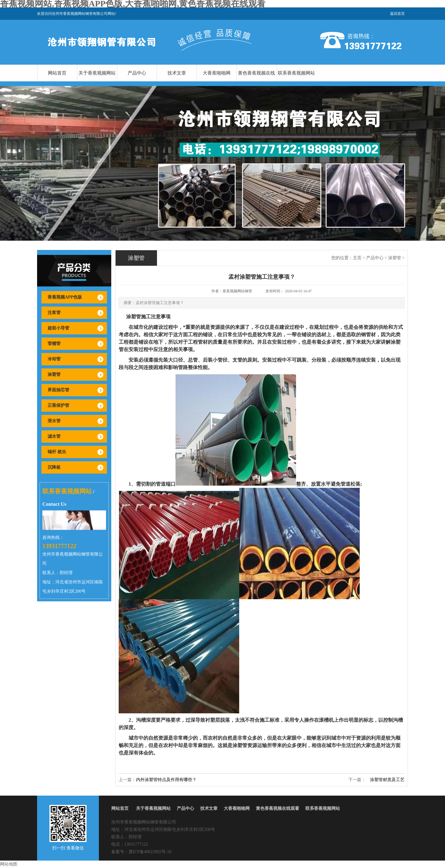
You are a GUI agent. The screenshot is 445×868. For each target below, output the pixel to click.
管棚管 (54, 344)
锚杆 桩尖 (57, 452)
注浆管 (54, 313)
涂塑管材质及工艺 (385, 780)
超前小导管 (58, 328)
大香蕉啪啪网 (217, 73)
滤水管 (54, 436)
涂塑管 (54, 374)
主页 (357, 258)
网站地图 (9, 864)
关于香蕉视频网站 (97, 73)
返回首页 (397, 14)
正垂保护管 (58, 405)
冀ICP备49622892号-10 (150, 852)
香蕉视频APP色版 (65, 297)
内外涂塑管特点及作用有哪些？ (166, 780)
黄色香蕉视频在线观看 (256, 81)
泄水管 (54, 421)
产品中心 (137, 73)
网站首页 (57, 73)
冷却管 (54, 359)
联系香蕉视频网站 (296, 73)
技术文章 (177, 73)
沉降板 (54, 467)
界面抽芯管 (58, 390)
